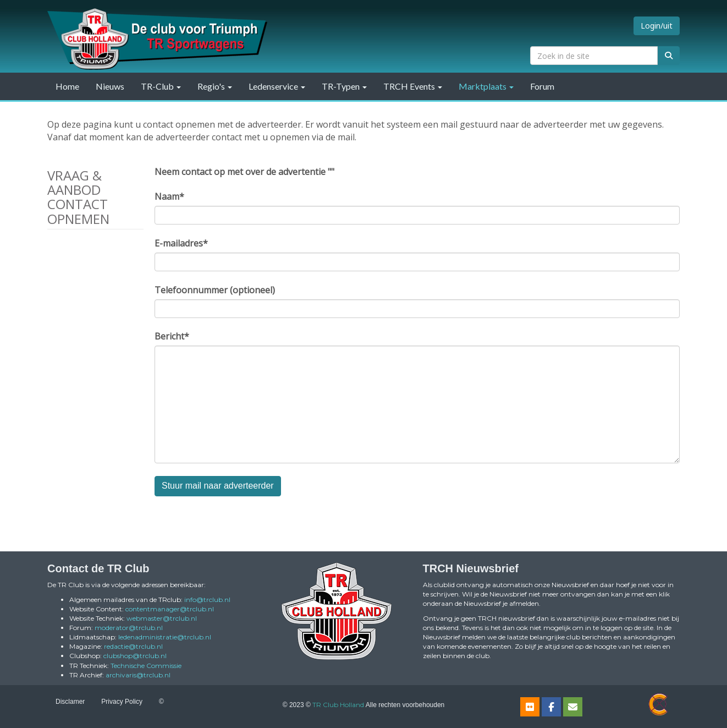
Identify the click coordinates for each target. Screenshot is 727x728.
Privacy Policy (122, 702)
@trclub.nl (207, 600)
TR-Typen (344, 86)
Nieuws (110, 86)
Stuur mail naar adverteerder (218, 486)
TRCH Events (413, 86)
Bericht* (172, 336)
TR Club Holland (338, 705)
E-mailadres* (181, 243)
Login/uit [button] (657, 26)
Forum (542, 86)
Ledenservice (277, 86)
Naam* (169, 196)
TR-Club (161, 86)
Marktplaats (486, 86)
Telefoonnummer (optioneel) (215, 290)
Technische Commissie (146, 666)
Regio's (215, 86)
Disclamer (70, 702)
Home (67, 86)
